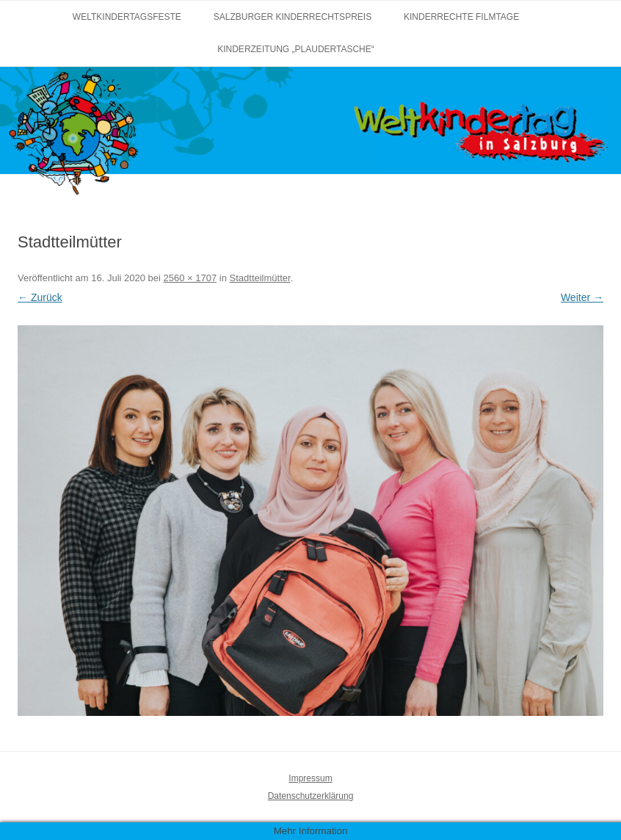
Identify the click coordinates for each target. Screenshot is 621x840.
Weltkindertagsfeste (127, 17)
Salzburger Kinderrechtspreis (293, 17)
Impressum (310, 778)
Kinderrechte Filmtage (461, 17)
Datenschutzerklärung (311, 796)
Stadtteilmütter (260, 278)
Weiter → (582, 297)
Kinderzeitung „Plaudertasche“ (296, 49)
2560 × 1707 (190, 278)
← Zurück (40, 297)
